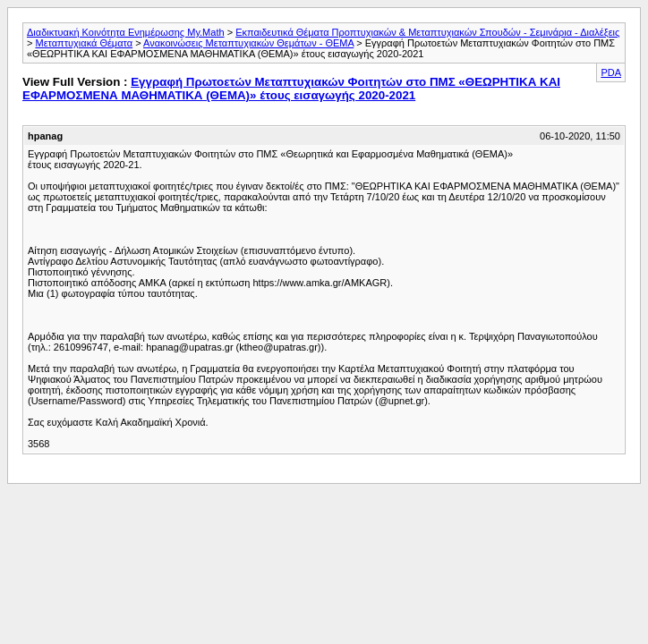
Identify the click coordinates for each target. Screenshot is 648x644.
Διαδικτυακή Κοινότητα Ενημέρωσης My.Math (126, 32)
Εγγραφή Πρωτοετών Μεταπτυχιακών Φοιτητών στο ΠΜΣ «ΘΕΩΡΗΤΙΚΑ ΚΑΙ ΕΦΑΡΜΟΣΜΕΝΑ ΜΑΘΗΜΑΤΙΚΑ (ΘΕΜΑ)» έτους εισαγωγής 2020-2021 (291, 89)
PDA (611, 72)
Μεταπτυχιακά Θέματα (84, 43)
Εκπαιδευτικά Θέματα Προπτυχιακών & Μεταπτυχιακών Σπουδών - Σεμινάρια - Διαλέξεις (427, 32)
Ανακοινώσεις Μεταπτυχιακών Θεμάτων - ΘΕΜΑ (248, 43)
